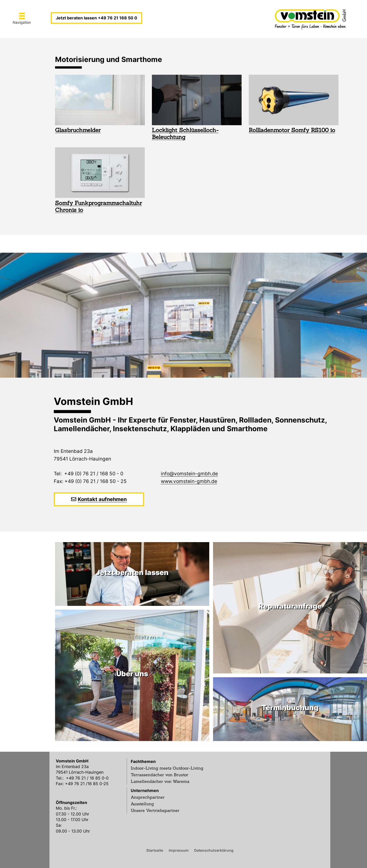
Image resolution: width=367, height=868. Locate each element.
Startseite (155, 850)
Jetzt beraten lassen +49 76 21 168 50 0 (96, 18)
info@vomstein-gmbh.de (189, 474)
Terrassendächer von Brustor (160, 775)
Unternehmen (145, 790)
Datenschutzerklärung (214, 850)
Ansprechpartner (148, 797)
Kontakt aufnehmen (102, 499)
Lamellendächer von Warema (160, 781)
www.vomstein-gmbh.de (189, 481)
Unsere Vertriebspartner (155, 810)
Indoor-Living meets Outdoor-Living (167, 768)
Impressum (179, 850)
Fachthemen (143, 761)
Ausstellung (142, 804)
